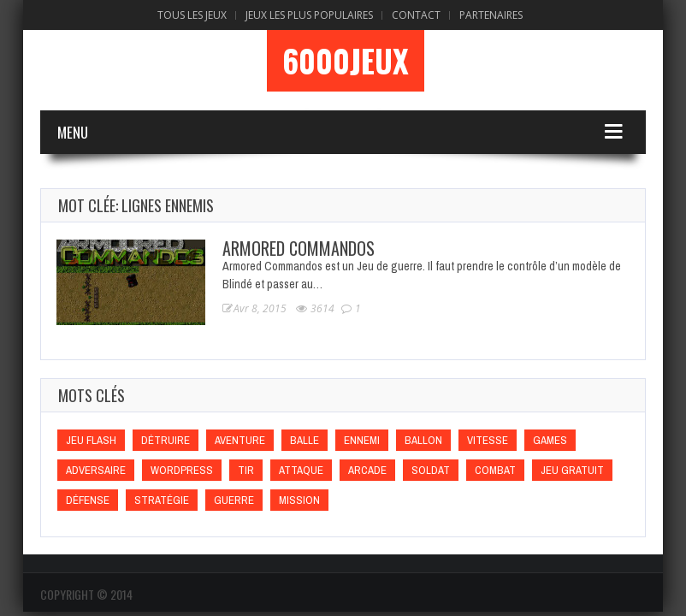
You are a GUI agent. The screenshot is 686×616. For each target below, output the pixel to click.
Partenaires (491, 15)
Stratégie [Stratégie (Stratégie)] (162, 500)
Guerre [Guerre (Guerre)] (234, 500)
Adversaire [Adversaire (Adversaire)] (96, 470)
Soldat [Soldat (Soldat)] (431, 470)
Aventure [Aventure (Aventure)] (240, 440)
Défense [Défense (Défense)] (88, 500)
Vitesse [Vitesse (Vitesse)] (488, 440)
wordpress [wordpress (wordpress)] (182, 470)
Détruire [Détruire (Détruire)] (166, 440)
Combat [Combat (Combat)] (495, 470)
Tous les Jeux (192, 15)
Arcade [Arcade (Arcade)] (367, 470)
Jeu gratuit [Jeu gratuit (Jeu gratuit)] (572, 470)
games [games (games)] (550, 440)
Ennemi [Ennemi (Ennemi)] (362, 440)
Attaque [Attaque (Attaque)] (301, 470)
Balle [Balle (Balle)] (305, 440)
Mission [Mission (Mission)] (299, 500)
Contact (416, 15)
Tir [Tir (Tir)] (246, 470)
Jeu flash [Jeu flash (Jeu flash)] (91, 440)
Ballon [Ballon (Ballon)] (423, 440)
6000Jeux (346, 61)
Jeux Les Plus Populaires (309, 15)
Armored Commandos (299, 248)
